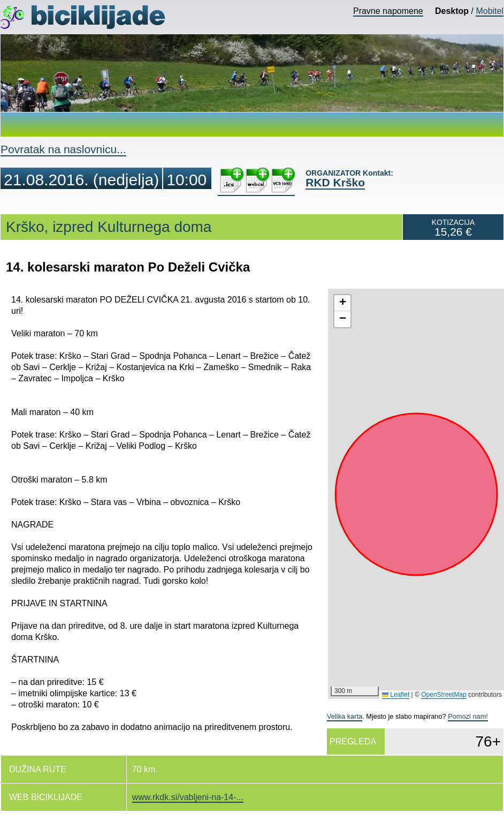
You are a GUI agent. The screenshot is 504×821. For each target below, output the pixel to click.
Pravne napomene (388, 11)
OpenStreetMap (444, 695)
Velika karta (345, 716)
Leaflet (396, 695)
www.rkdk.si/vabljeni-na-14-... (188, 797)
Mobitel (490, 11)
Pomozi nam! (468, 716)
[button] (342, 303)
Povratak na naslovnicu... (63, 149)
